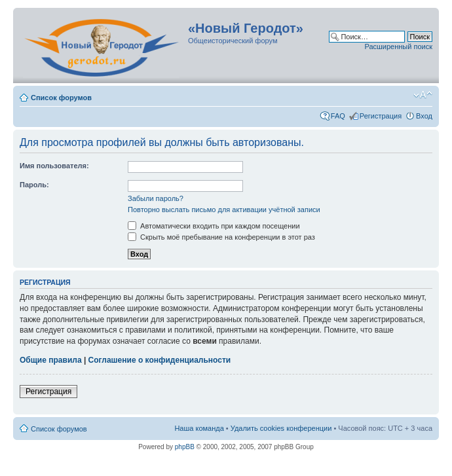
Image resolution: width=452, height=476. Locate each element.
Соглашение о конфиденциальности (160, 360)
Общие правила (51, 360)
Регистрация (381, 116)
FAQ (338, 116)
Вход (424, 116)
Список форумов (61, 98)
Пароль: (34, 185)
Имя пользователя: (54, 166)
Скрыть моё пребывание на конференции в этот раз (221, 237)
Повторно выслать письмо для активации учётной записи (224, 210)
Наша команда (199, 428)
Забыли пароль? (156, 198)
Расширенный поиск (398, 46)
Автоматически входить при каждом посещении (214, 226)
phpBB (185, 447)
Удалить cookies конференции (281, 428)
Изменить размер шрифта (423, 95)
